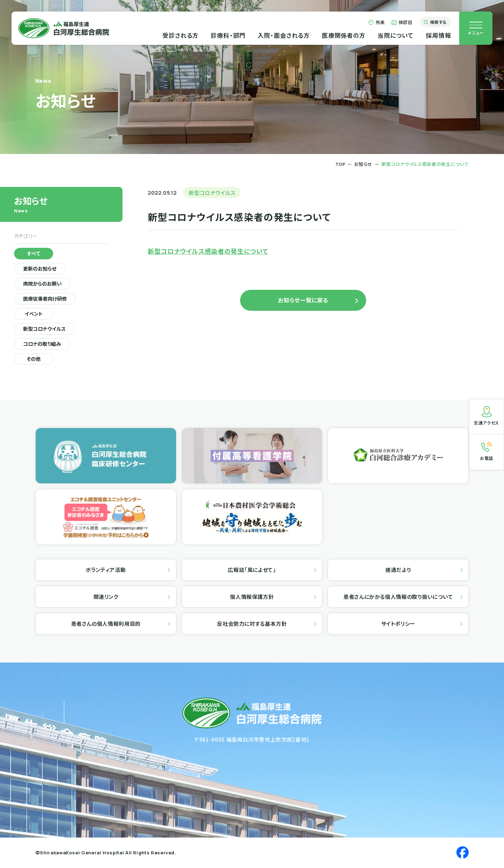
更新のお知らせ (40, 269)
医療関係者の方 (341, 37)
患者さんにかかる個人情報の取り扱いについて (398, 597)
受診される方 (178, 37)
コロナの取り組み (43, 344)
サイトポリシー (398, 624)
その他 (34, 359)
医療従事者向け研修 (46, 299)
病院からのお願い (43, 284)
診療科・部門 (225, 37)
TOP (340, 164)
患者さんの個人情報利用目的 (106, 624)
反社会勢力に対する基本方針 (252, 624)
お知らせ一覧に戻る (303, 300)
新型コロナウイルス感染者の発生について (208, 251)
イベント (34, 314)
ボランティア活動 (106, 570)
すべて (34, 254)
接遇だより (398, 570)
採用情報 (436, 37)
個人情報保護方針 (252, 597)
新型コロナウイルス (45, 329)
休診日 (402, 24)
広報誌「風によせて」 (252, 570)
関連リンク (106, 597)
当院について (393, 37)
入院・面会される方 (281, 37)
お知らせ (363, 164)
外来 (376, 24)
